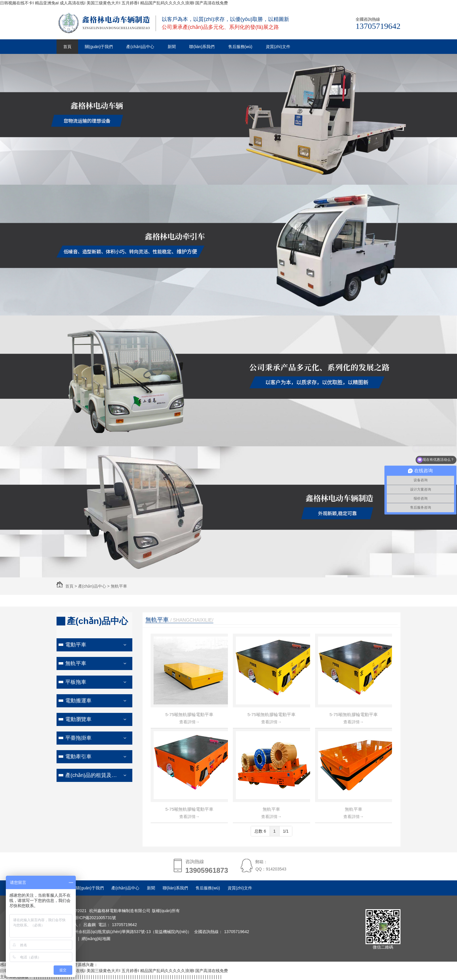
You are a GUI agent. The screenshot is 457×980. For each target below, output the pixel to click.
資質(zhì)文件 (278, 47)
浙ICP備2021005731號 (95, 918)
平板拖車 (76, 682)
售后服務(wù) (240, 47)
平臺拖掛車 (78, 738)
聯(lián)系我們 (202, 47)
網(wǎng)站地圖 (96, 939)
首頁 (67, 47)
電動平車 (76, 645)
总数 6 (260, 831)
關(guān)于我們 (99, 47)
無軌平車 (119, 586)
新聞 (172, 47)
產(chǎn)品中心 (140, 47)
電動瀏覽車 (78, 719)
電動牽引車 (78, 757)
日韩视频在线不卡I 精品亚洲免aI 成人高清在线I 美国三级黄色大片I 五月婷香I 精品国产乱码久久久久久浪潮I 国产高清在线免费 (114, 3)
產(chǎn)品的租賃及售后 (94, 775)
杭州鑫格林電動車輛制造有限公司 (120, 911)
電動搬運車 (78, 701)
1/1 (286, 831)
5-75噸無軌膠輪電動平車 (189, 714)
